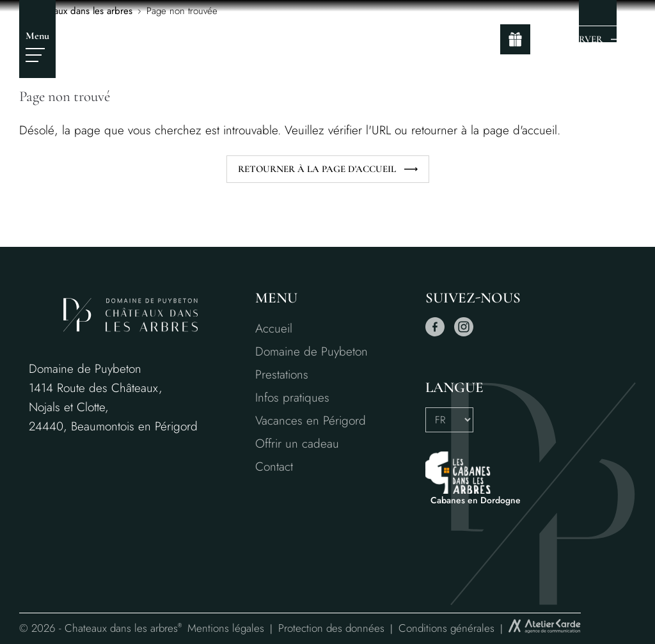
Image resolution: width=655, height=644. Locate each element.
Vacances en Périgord (311, 420)
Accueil (274, 328)
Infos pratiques (292, 397)
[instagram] (464, 334)
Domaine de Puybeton (312, 351)
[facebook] (435, 334)
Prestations (282, 374)
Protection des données (331, 628)
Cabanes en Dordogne (476, 500)
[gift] (515, 39)
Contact (274, 467)
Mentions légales (226, 628)
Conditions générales (446, 628)
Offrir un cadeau (297, 444)
